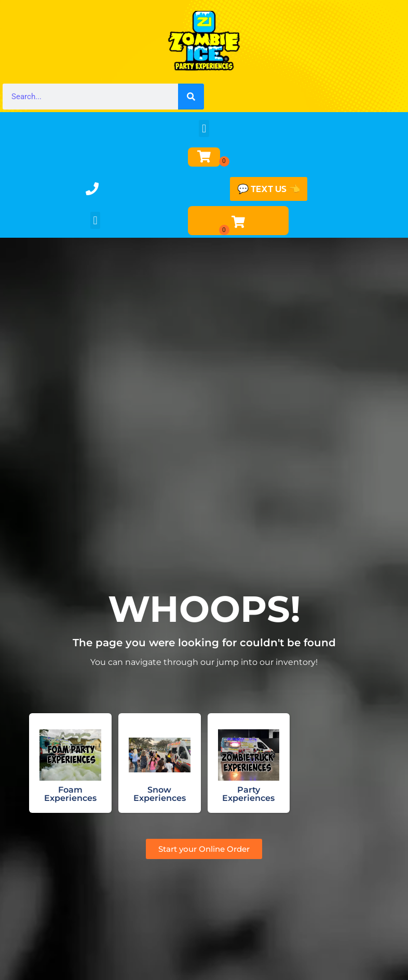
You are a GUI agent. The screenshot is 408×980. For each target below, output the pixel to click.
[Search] (191, 97)
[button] (204, 128)
